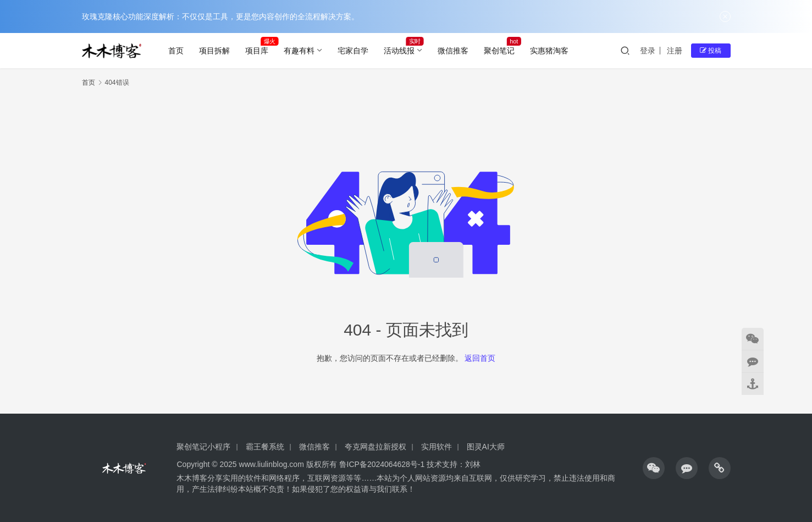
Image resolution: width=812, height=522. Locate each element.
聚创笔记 (499, 51)
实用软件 (437, 447)
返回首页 (480, 358)
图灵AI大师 (486, 447)
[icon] (654, 468)
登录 (648, 51)
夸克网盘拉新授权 (375, 447)
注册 (675, 51)
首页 (176, 51)
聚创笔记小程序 (203, 447)
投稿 (711, 51)
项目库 (257, 51)
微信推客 (453, 51)
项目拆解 (214, 51)
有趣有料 (299, 51)
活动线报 (399, 51)
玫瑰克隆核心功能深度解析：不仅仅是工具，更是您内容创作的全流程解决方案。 (220, 17)
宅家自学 (353, 51)
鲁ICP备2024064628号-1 (381, 464)
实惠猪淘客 (549, 51)
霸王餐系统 (265, 447)
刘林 (473, 464)
